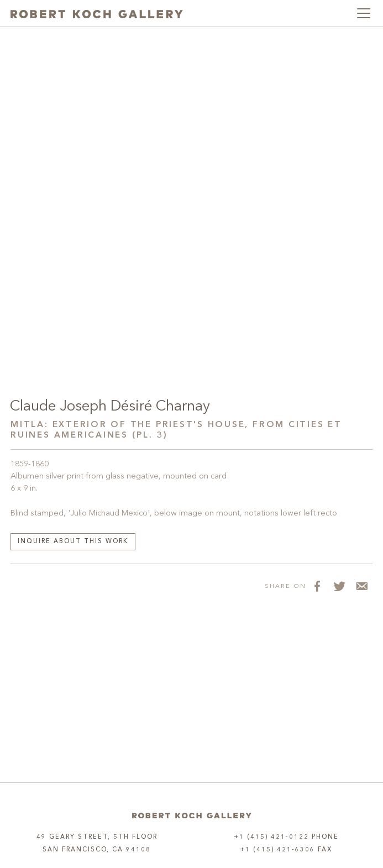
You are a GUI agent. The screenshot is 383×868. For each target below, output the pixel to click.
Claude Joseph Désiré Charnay (110, 407)
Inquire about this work (73, 542)
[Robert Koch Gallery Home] (97, 13)
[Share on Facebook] (317, 586)
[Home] (192, 816)
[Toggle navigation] (364, 13)
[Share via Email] (361, 586)
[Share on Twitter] (339, 586)
